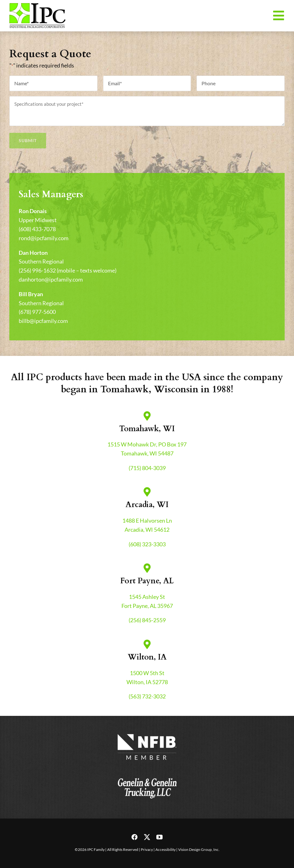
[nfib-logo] (147, 734)
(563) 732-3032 (147, 696)
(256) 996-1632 (37, 270)
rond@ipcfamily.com (44, 238)
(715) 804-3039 (147, 468)
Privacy (147, 849)
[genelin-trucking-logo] (147, 775)
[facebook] (135, 837)
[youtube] (159, 837)
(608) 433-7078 (37, 229)
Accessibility (166, 849)
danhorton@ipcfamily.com (51, 279)
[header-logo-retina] (37, 6)
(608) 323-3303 (147, 544)
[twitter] (147, 837)
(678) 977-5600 (37, 312)
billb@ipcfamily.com (43, 321)
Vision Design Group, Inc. (199, 849)
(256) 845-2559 (147, 620)
